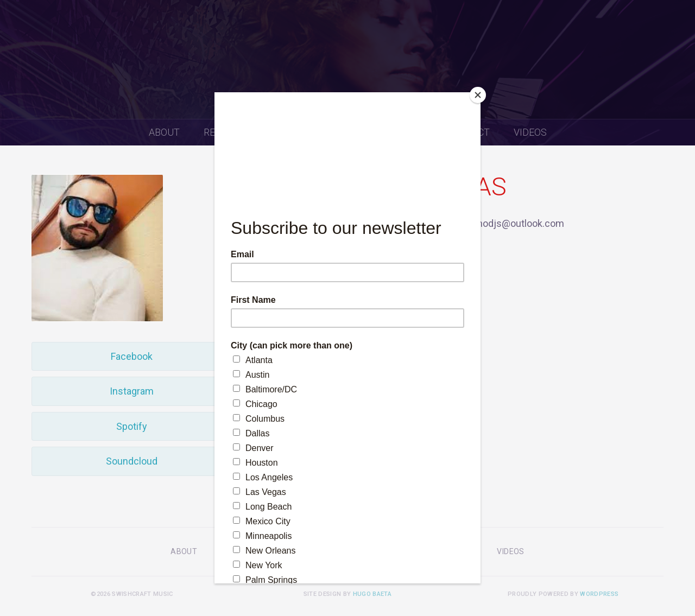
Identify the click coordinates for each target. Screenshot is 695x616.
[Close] (478, 95)
